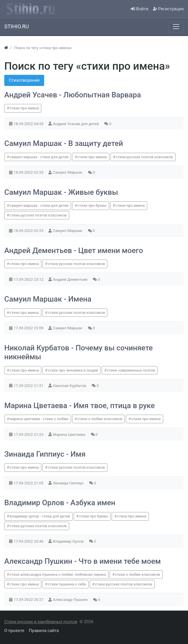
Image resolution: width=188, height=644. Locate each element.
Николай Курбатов (70, 386)
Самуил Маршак (68, 172)
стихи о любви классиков (100, 419)
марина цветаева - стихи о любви (39, 419)
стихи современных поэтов (131, 370)
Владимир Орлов (69, 541)
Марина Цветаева (70, 434)
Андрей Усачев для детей (76, 124)
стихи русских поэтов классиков (144, 157)
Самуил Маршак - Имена (48, 299)
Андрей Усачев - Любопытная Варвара (73, 95)
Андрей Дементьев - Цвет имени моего (74, 250)
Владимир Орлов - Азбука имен (60, 503)
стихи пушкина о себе (67, 584)
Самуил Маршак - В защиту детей (64, 143)
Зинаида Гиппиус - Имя (45, 454)
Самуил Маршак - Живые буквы (61, 192)
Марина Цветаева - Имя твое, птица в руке (79, 406)
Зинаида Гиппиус (69, 483)
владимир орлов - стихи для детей (40, 516)
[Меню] (176, 27)
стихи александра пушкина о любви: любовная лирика (58, 574)
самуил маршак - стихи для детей (39, 157)
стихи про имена (24, 108)
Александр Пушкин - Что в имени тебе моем (82, 561)
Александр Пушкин (71, 599)
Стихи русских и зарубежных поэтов (41, 622)
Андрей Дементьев (71, 279)
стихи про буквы (92, 205)
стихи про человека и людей (73, 370)
